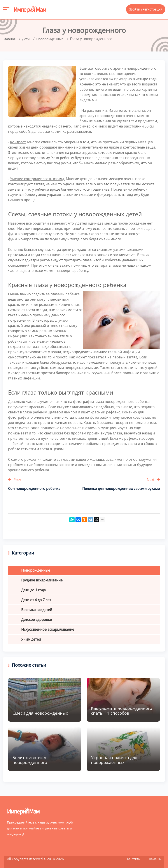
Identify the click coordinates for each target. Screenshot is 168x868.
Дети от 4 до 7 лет (36, 600)
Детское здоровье (37, 620)
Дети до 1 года (33, 590)
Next (153, 480)
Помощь (155, 859)
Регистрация (152, 9)
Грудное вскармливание (42, 580)
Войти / (134, 9)
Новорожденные (36, 570)
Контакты (133, 859)
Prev (15, 480)
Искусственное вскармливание (48, 629)
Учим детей (31, 639)
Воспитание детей (37, 610)
